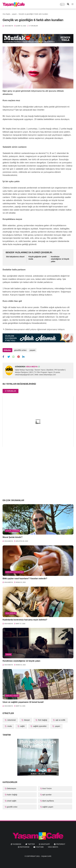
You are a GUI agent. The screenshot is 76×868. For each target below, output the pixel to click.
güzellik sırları (20, 350)
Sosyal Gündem (12, 531)
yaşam (14, 14)
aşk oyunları (47, 795)
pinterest (61, 844)
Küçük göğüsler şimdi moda (37, 258)
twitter (31, 844)
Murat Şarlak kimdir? (12, 537)
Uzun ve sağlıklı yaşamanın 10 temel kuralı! (23, 702)
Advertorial (11, 720)
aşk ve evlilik (60, 720)
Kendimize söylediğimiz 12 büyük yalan (60, 259)
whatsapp (45, 844)
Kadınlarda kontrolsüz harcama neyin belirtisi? (25, 620)
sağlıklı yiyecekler (14, 572)
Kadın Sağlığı (12, 795)
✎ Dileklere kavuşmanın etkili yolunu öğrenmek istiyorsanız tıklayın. (34, 329)
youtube (40, 847)
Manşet (27, 720)
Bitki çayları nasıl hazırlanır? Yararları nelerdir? (25, 579)
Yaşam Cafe (46, 856)
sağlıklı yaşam (12, 696)
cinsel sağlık (12, 801)
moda (9, 726)
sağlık (22, 726)
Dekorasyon (11, 788)
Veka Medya (53, 847)
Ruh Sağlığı (11, 613)
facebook (17, 844)
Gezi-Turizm (47, 788)
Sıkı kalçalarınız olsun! (15, 257)
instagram (25, 847)
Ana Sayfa (6, 14)
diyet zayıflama (48, 801)
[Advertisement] (38, 478)
